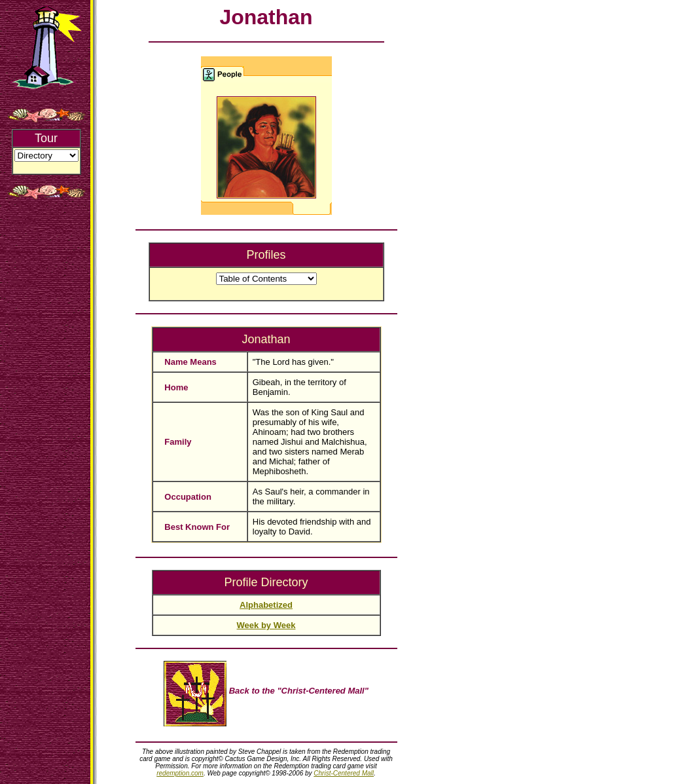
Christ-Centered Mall (344, 773)
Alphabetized (266, 605)
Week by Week (266, 625)
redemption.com (180, 773)
